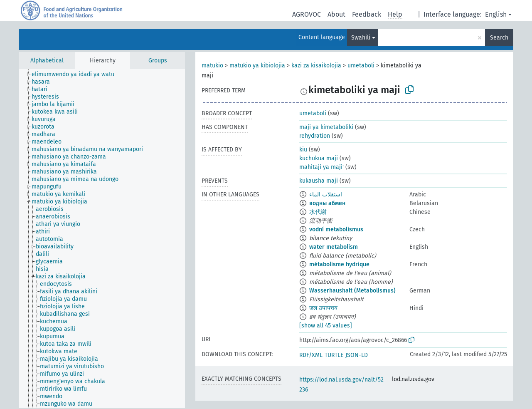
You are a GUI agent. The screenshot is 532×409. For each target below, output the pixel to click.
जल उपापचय (323, 308)
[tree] (102, 239)
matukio (212, 66)
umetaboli (361, 66)
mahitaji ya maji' (321, 167)
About (336, 14)
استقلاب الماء (326, 195)
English (496, 14)
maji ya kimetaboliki (326, 127)
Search (499, 38)
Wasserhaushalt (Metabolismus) (352, 291)
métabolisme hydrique (339, 264)
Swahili (361, 38)
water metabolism (334, 247)
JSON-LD (357, 355)
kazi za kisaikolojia (316, 66)
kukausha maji (319, 181)
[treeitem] (76, 74)
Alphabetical (47, 61)
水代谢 (318, 212)
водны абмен (327, 203)
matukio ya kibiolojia (257, 66)
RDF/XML (311, 355)
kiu (303, 150)
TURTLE (334, 355)
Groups (158, 61)
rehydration (315, 136)
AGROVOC (307, 14)
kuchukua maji (319, 158)
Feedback (367, 14)
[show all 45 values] (326, 326)
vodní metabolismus (336, 229)
